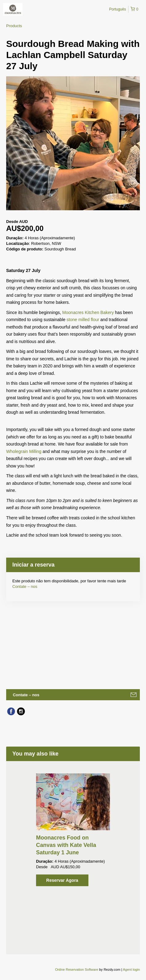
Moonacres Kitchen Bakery (88, 312)
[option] (73, 830)
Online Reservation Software (77, 970)
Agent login (131, 970)
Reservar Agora (62, 880)
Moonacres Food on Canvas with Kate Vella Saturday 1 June (66, 845)
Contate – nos (25, 586)
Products (14, 26)
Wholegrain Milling (24, 451)
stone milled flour (83, 320)
